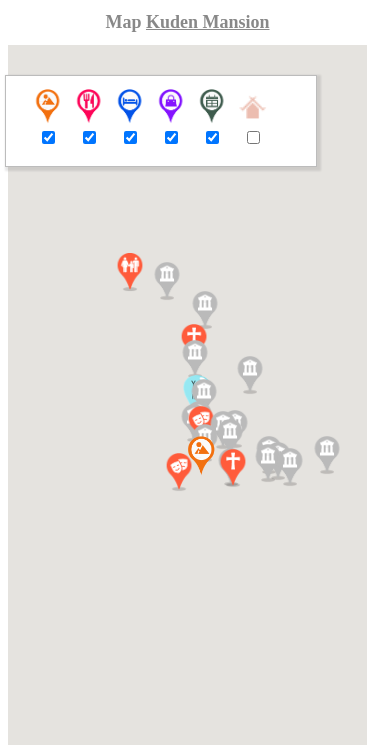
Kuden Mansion (208, 22)
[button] (130, 272)
